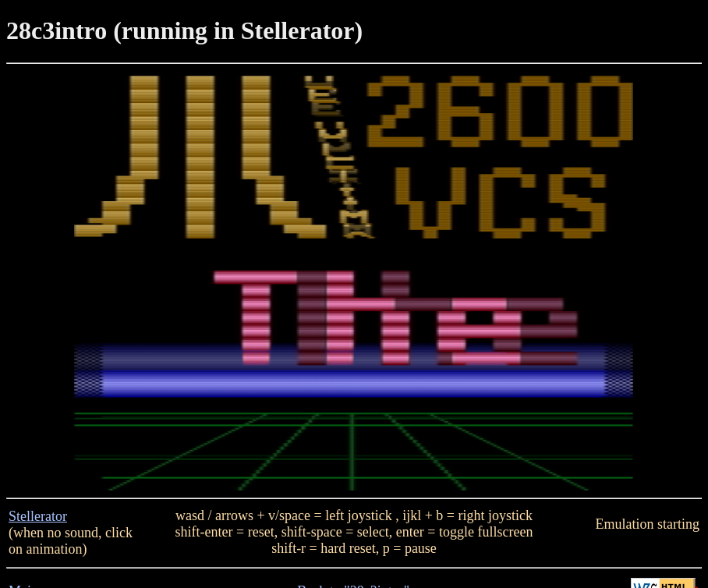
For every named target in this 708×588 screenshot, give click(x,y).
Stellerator (38, 516)
